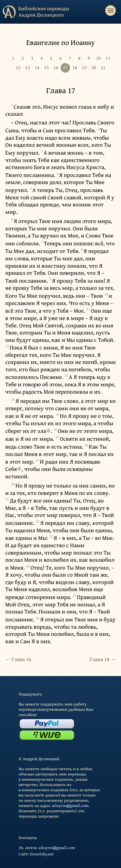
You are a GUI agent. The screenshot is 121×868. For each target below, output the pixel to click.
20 (94, 67)
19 (84, 67)
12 (18, 67)
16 (56, 67)
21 (103, 67)
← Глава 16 (18, 659)
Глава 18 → (103, 659)
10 (98, 58)
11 (108, 58)
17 (65, 67)
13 (28, 67)
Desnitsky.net (42, 854)
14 (37, 67)
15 (46, 67)
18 (75, 67)
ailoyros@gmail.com (70, 805)
